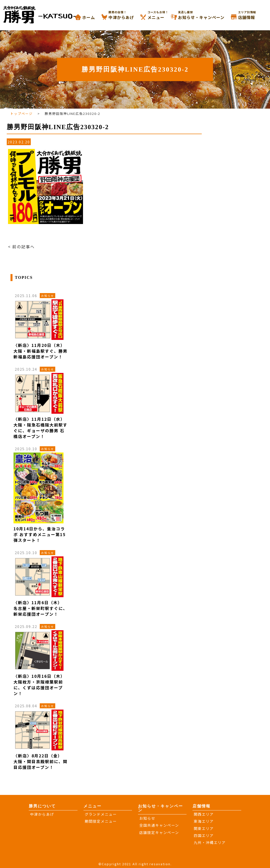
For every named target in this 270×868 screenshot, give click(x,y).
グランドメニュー (101, 814)
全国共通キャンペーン (159, 825)
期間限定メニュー (101, 821)
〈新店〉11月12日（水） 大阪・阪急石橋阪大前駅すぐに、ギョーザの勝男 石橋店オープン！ (40, 428)
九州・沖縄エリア (210, 842)
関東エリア (204, 828)
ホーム (89, 17)
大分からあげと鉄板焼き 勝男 (45, 14)
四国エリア (204, 835)
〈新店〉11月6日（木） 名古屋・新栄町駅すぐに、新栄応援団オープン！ (40, 608)
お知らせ (147, 818)
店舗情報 (253, 15)
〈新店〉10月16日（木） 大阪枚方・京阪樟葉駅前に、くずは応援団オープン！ (39, 685)
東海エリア (204, 821)
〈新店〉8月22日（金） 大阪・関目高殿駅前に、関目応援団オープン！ (40, 761)
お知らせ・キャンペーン (207, 15)
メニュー (162, 15)
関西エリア (204, 814)
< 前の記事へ (21, 247)
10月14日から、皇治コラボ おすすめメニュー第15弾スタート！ (39, 534)
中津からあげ (127, 15)
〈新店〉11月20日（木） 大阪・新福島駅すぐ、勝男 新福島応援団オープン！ (40, 351)
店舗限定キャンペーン (159, 832)
